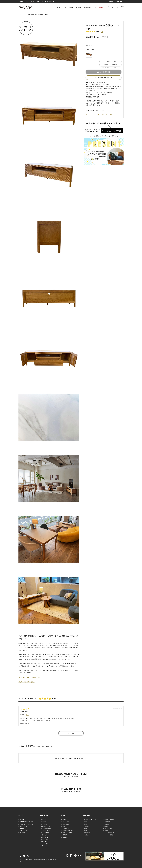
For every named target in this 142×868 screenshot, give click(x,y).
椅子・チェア (66, 824)
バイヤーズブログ (46, 831)
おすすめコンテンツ (89, 7)
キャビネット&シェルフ (69, 831)
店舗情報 (111, 1)
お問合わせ (44, 846)
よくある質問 (45, 844)
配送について (45, 841)
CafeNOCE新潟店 (109, 835)
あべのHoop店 (108, 828)
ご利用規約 (23, 833)
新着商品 (71, 7)
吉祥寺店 (86, 826)
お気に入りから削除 (111, 65)
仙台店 (86, 822)
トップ (20, 15)
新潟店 (86, 824)
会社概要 (22, 820)
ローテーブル (95, 114)
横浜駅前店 (107, 822)
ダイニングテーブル (68, 822)
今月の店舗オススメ (46, 828)
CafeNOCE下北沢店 (109, 833)
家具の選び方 (45, 837)
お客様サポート (118, 1)
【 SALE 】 (102, 7)
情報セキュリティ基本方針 (26, 824)
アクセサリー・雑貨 (106, 114)
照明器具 (65, 835)
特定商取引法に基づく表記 (26, 822)
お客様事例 (44, 824)
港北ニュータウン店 (109, 820)
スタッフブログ (45, 833)
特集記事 (79, 7)
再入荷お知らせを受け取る (104, 78)
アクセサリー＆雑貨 (68, 833)
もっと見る (71, 733)
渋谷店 (86, 831)
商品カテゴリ (61, 7)
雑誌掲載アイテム (46, 826)
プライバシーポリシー (25, 826)
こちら (50, 746)
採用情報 (22, 828)
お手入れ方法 (45, 839)
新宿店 (86, 828)
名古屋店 (107, 824)
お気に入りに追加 (111, 61)
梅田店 (106, 826)
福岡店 (106, 831)
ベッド (64, 826)
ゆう (27, 715)
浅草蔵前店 (87, 833)
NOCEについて (23, 831)
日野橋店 (86, 835)
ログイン (106, 136)
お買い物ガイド (45, 835)
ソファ (88, 114)
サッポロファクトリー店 (90, 820)
